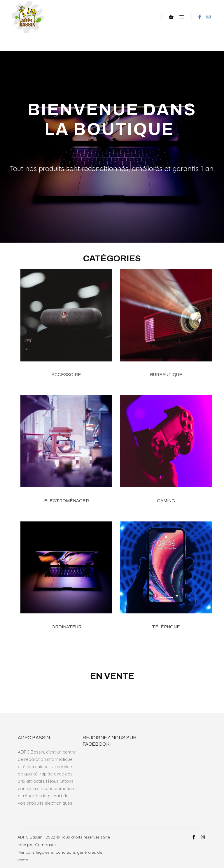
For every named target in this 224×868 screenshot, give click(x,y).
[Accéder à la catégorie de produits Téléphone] (166, 581)
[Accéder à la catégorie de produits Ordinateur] (66, 581)
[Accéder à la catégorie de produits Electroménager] (66, 455)
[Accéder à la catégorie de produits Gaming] (166, 455)
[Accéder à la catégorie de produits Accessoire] (66, 329)
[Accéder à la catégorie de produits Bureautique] (166, 329)
